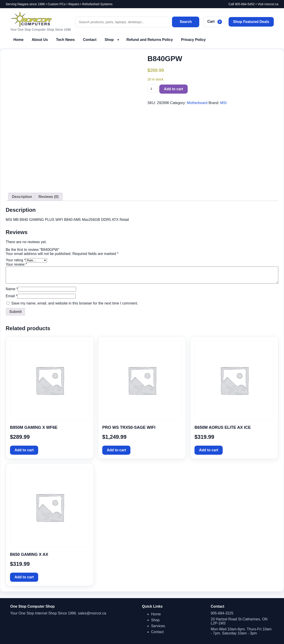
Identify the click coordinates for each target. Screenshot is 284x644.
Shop (109, 40)
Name (12, 289)
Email (11, 296)
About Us (40, 40)
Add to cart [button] (24, 450)
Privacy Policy (193, 40)
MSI (223, 103)
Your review (16, 264)
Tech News (65, 40)
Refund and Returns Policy (150, 40)
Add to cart (173, 89)
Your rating (16, 260)
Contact (90, 40)
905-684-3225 (222, 613)
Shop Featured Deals (251, 22)
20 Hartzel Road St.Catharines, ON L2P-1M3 (239, 621)
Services (158, 626)
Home (18, 40)
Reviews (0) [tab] (48, 197)
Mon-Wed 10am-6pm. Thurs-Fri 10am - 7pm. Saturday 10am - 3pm (241, 631)
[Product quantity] (153, 89)
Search (186, 22)
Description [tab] (22, 197)
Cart (214, 22)
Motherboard (197, 103)
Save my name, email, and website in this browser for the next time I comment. (75, 303)
